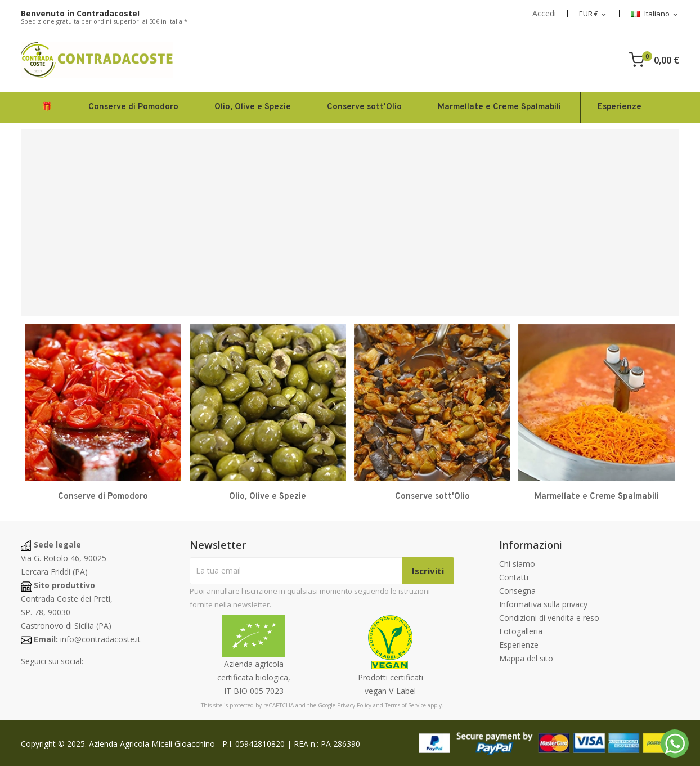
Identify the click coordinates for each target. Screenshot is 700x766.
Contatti (514, 577)
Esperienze (519, 645)
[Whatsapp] (675, 743)
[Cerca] (353, 60)
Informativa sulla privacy (543, 604)
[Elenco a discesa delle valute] (593, 14)
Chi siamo (517, 564)
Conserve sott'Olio (432, 497)
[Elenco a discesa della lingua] (655, 14)
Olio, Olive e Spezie (268, 497)
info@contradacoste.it (100, 639)
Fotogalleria (521, 631)
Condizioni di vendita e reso (549, 618)
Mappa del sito (526, 658)
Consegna (517, 591)
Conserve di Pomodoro (103, 497)
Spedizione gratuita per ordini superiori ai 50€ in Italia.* (104, 21)
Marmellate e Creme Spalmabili (597, 497)
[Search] (499, 60)
